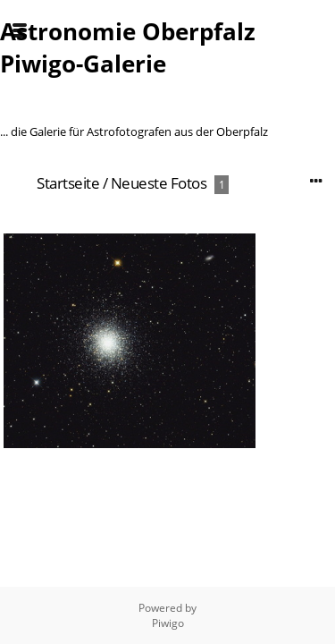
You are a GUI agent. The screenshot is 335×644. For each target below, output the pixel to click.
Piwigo (168, 623)
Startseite (68, 183)
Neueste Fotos (159, 183)
